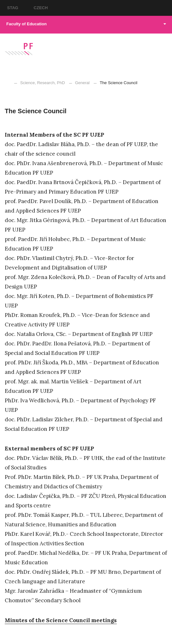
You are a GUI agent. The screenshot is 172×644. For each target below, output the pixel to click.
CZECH (41, 8)
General (82, 83)
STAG (13, 8)
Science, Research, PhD (43, 83)
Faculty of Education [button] (86, 24)
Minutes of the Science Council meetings (61, 620)
